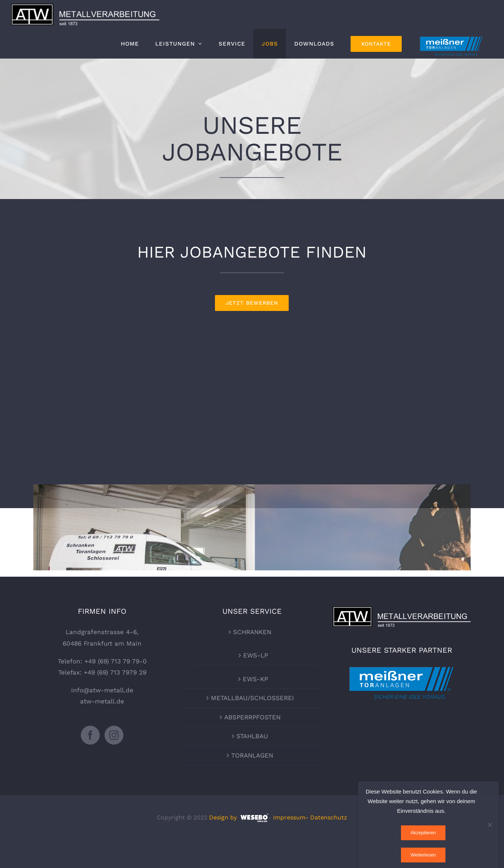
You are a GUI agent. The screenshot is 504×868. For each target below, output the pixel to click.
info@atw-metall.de (102, 718)
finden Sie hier (394, 551)
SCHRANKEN (252, 660)
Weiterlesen (423, 855)
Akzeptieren (423, 833)
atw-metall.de (102, 729)
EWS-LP (256, 683)
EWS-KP (255, 706)
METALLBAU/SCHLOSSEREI (252, 726)
